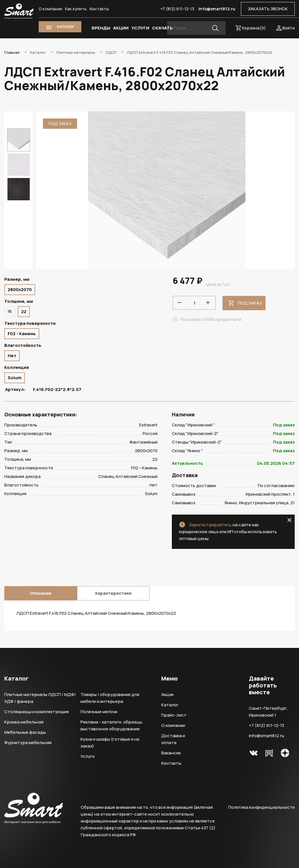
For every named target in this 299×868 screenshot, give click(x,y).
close (289, 520)
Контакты (99, 9)
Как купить (76, 9)
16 (10, 311)
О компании (50, 9)
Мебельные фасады (25, 732)
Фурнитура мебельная (28, 743)
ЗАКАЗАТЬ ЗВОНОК (268, 9)
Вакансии (171, 753)
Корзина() (254, 28)
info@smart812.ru (217, 9)
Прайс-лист (174, 715)
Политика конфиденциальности (261, 807)
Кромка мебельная (24, 722)
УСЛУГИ (140, 28)
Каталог (170, 705)
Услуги (87, 756)
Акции (167, 694)
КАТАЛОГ (66, 27)
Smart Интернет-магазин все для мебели (19, 11)
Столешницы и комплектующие (37, 712)
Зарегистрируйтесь (210, 525)
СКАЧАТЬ (162, 28)
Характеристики (113, 593)
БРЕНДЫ (101, 28)
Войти (289, 28)
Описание (41, 593)
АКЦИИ (121, 28)
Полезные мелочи (99, 712)
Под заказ (250, 303)
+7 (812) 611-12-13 (177, 9)
